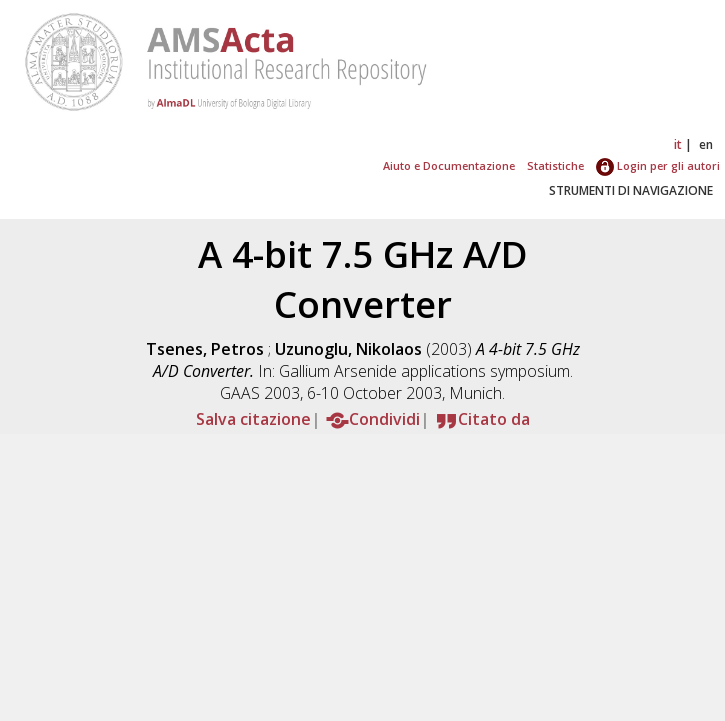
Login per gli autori (658, 165)
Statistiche (555, 165)
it (678, 144)
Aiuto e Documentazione (449, 165)
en (706, 144)
